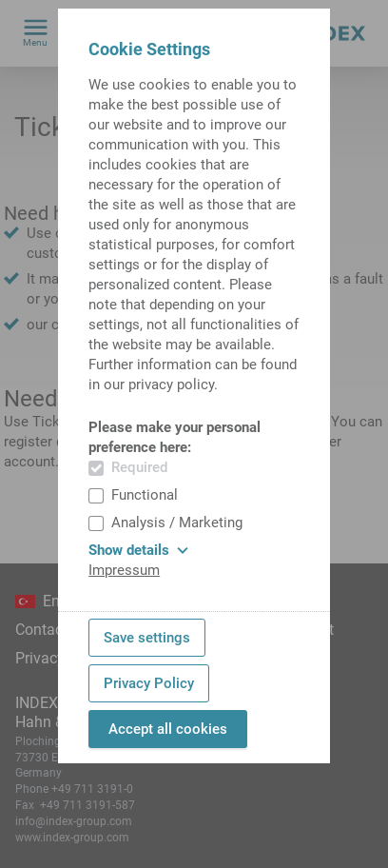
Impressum (124, 570)
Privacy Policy (149, 683)
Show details (138, 550)
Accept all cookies (168, 729)
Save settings (147, 638)
